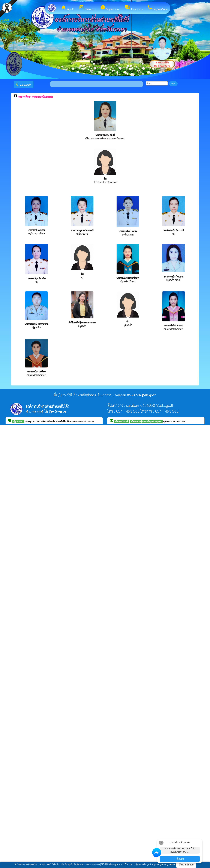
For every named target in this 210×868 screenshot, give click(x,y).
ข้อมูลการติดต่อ (157, 8)
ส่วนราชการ (87, 8)
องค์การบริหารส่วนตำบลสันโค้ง (54, 421)
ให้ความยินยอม (186, 865)
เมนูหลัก (68, 8)
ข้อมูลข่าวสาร (134, 8)
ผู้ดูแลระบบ (18, 421)
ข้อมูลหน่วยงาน (110, 8)
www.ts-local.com (86, 421)
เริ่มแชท (180, 859)
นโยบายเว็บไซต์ (122, 421)
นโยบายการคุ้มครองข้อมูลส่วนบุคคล (146, 421)
